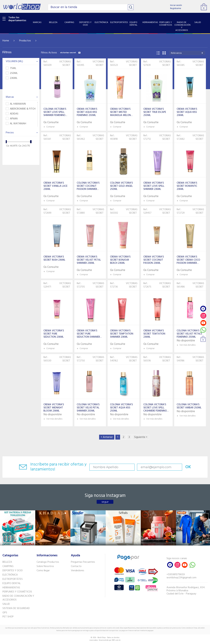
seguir (105, 502)
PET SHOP (8, 617)
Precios (22, 133)
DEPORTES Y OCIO (13, 571)
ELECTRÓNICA (10, 575)
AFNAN (12, 119)
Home (6, 41)
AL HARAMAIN (16, 104)
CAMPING (8, 566)
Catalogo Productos (48, 562)
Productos (25, 41)
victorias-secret (70, 53)
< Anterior (107, 437)
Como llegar (43, 571)
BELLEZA (7, 562)
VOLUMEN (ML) (22, 61)
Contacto (76, 566)
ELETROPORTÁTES (13, 579)
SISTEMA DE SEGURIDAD (16, 608)
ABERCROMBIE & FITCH (21, 109)
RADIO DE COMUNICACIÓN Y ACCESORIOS (18, 598)
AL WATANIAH (16, 124)
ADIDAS (12, 114)
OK (188, 467)
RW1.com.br (116, 640)
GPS (5, 613)
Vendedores (78, 571)
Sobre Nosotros (45, 566)
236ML (12, 78)
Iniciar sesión (176, 5)
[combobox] (187, 53)
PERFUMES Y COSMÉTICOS (17, 592)
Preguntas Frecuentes (83, 562)
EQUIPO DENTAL (12, 583)
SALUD (6, 604)
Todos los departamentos (17, 19)
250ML (12, 73)
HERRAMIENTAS (11, 588)
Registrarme (176, 8)
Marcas (22, 97)
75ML (11, 68)
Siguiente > (141, 437)
